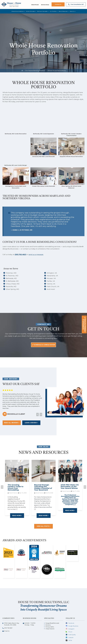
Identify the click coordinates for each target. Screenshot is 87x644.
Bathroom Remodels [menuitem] (42, 11)
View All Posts (43, 509)
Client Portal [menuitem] (35, 5)
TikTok (70, 623)
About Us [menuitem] (72, 11)
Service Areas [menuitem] (45, 5)
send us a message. (36, 237)
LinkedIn (71, 620)
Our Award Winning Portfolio (35, 71)
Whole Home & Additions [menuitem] (18, 11)
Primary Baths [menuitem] (50, 609)
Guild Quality (72, 617)
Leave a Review (31, 405)
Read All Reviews (12, 405)
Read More (17, 498)
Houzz (70, 614)
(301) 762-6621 (20, 237)
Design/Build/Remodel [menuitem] (52, 606)
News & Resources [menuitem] (63, 11)
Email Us (7, 614)
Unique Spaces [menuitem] (50, 611)
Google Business (73, 609)
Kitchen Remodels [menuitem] (30, 11)
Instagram (71, 611)
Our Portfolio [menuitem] (53, 11)
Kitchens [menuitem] (48, 608)
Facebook (71, 606)
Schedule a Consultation (43, 327)
